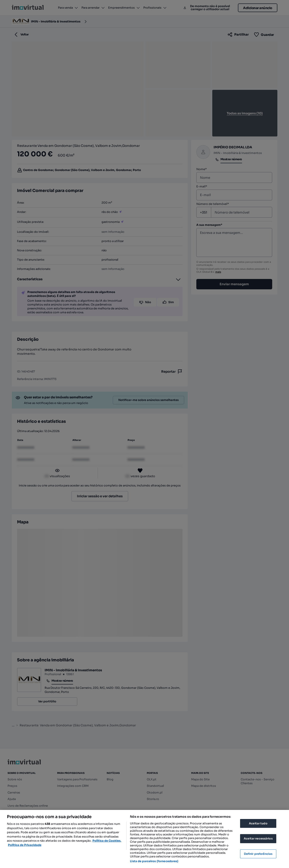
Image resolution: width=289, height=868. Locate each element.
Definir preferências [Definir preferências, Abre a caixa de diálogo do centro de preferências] (258, 854)
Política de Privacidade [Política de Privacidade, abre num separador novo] (25, 845)
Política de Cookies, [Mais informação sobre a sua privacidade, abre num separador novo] (107, 841)
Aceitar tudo (258, 823)
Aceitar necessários (258, 839)
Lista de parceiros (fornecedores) (154, 861)
